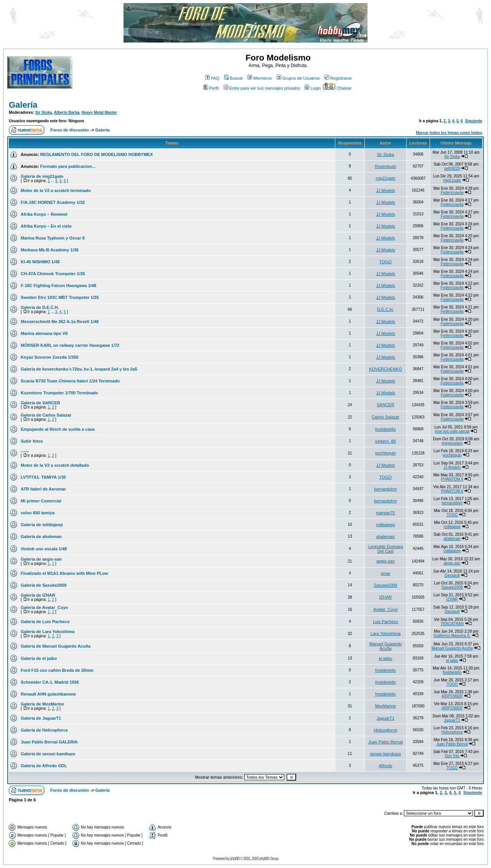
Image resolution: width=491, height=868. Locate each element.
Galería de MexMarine (42, 704)
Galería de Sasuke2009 (44, 585)
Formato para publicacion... (68, 166)
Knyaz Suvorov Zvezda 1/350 (49, 357)
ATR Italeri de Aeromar (43, 489)
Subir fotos (32, 441)
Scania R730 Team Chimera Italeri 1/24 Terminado (70, 381)
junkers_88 (386, 441)
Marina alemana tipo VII (44, 333)
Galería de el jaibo (39, 658)
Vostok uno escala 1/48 (44, 549)
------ (25, 451)
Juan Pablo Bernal (386, 742)
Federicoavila (452, 193)
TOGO (386, 262)
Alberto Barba (66, 112)
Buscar (233, 78)
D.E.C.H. (385, 309)
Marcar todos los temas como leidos (449, 133)
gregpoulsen (452, 443)
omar (385, 573)
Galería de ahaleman (41, 537)
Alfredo (386, 766)
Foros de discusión (70, 130)
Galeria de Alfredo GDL (44, 766)
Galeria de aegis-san (41, 559)
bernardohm (385, 489)
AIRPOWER (452, 696)
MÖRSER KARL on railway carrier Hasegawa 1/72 (70, 345)
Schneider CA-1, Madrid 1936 (50, 682)
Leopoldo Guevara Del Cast (386, 549)
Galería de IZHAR (38, 595)
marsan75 (385, 513)
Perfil (211, 88)
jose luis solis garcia (452, 431)
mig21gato (385, 178)
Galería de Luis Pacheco (45, 622)
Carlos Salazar (386, 417)
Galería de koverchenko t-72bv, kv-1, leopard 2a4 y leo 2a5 (79, 369)
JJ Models (386, 190)
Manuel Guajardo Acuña (386, 646)
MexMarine (386, 706)
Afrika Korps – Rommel (44, 214)
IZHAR (385, 597)
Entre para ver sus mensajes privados (262, 88)
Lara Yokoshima (386, 633)
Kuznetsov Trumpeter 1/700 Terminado (59, 393)
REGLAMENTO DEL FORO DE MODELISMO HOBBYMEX (97, 154)
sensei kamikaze (385, 754)
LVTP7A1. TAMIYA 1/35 (43, 477)
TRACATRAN (452, 624)
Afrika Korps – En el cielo (46, 226)
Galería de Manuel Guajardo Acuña (56, 646)
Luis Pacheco (386, 622)
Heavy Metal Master (99, 112)
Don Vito (452, 756)
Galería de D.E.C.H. (40, 307)
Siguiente (474, 121)
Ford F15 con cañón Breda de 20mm (57, 670)
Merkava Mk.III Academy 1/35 (50, 250)
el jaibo (386, 658)
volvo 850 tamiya (38, 513)
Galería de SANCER (40, 403)
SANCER (386, 405)
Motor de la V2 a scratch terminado (56, 190)
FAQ (212, 78)
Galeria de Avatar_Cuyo (44, 607)
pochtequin (386, 453)
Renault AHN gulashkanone (48, 694)
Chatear (337, 88)
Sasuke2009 (385, 585)
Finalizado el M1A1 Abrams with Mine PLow (64, 573)
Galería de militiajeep (42, 525)
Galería (23, 105)
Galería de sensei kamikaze (48, 754)
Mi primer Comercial (41, 501)
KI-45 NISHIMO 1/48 (40, 262)
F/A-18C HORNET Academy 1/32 (53, 202)
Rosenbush (386, 166)
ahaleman (386, 537)
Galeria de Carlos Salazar (46, 415)
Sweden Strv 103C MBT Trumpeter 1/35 (60, 297)
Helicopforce (385, 730)
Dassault (452, 575)
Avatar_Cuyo (385, 609)
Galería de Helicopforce (44, 730)
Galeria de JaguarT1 (41, 718)
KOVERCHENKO (386, 369)
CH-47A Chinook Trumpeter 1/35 (53, 274)
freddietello (386, 429)
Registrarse (338, 78)
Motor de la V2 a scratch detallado (55, 465)
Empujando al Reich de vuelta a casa (58, 429)
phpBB (235, 859)
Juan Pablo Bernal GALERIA (49, 742)
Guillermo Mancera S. (452, 636)
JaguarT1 (386, 718)
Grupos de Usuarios (298, 78)
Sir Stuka (44, 112)
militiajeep (385, 525)
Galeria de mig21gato (42, 176)
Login (313, 88)
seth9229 (452, 168)
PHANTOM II (452, 479)
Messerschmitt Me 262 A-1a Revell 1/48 (60, 322)
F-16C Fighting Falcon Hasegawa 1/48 (58, 286)
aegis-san (386, 561)
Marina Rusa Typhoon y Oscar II (53, 238)
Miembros (260, 78)
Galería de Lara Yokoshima (48, 632)
